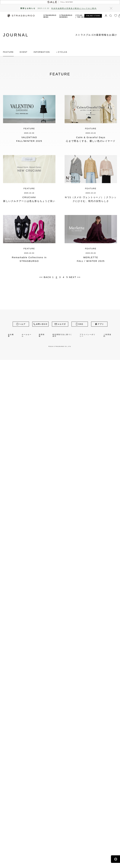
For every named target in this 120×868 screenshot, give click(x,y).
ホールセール (27, 335)
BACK (48, 277)
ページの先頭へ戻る (115, 863)
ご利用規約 (107, 335)
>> (79, 277)
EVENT (24, 52)
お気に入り (115, 17)
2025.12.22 (67, 8)
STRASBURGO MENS (50, 16)
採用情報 (42, 335)
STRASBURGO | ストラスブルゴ (21, 16)
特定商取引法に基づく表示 (62, 335)
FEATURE (8, 52)
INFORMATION (42, 52)
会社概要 (11, 335)
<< (41, 277)
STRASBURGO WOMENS (66, 16)
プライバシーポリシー (88, 335)
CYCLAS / (86, 16)
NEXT (73, 277)
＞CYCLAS (62, 52)
